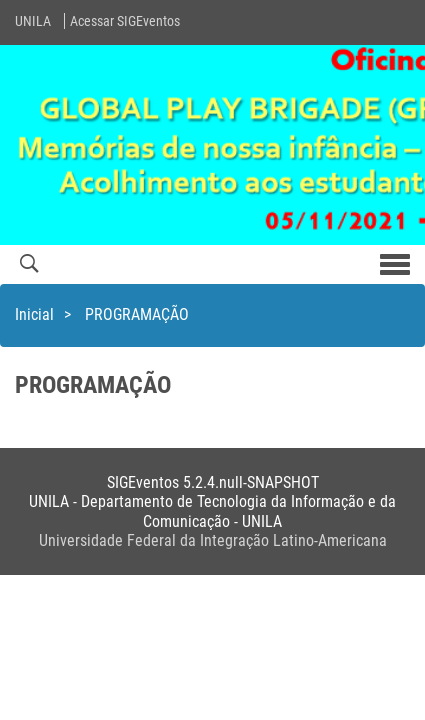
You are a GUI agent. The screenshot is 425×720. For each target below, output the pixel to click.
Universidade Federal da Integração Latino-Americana (213, 540)
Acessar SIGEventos (125, 21)
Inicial (34, 314)
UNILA (33, 21)
